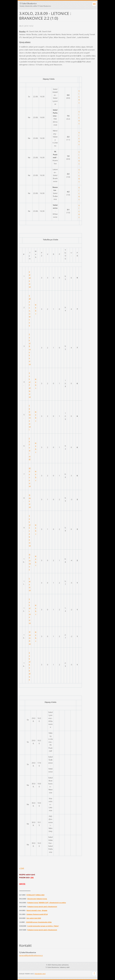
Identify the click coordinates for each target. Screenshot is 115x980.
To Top (94, 974)
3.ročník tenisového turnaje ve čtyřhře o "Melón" (43, 926)
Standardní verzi (40, 974)
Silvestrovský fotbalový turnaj (37, 899)
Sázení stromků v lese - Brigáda (37, 911)
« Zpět (22, 868)
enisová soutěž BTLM (41, 914)
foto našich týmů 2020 (34, 918)
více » (79, 97)
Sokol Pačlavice (30, 385)
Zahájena (30, 914)
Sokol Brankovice (30, 349)
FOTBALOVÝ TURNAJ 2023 (36, 895)
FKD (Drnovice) (30, 418)
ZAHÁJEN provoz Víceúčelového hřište (39, 922)
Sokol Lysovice (30, 611)
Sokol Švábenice (30, 531)
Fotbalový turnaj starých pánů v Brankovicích (42, 907)
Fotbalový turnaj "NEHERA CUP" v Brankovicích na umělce (47, 903)
